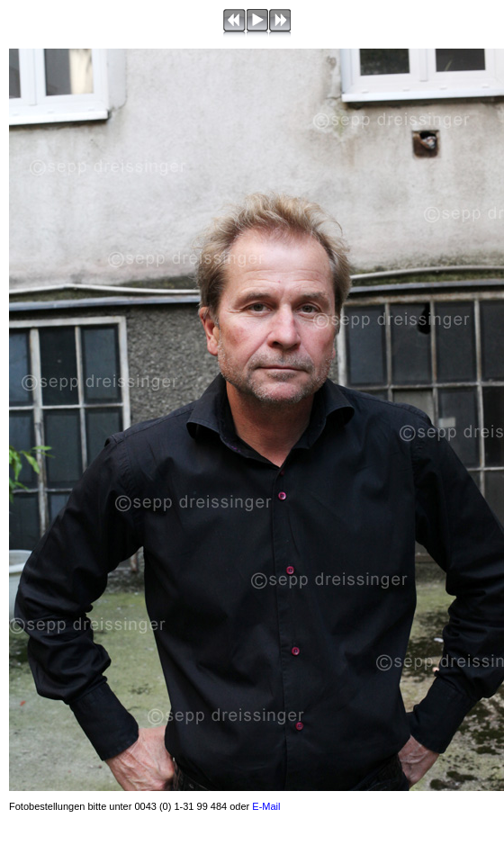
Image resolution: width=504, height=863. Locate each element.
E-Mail (266, 806)
